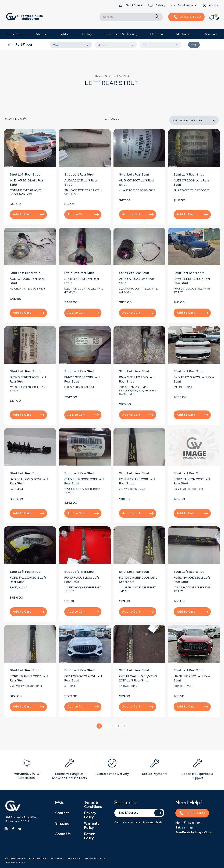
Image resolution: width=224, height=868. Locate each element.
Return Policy (90, 836)
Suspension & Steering (121, 34)
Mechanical (184, 34)
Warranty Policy (92, 826)
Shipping (62, 823)
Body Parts (15, 34)
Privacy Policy (90, 815)
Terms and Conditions (95, 858)
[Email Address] (139, 813)
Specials (211, 34)
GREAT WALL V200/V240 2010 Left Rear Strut (138, 678)
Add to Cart (29, 214)
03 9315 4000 (192, 814)
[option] (27, 770)
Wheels (41, 34)
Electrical (157, 34)
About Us (63, 834)
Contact (62, 813)
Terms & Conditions (93, 805)
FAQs (60, 802)
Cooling (86, 34)
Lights (63, 34)
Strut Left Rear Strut (25, 174)
